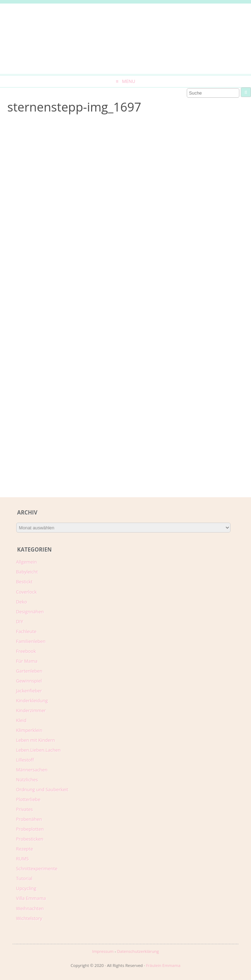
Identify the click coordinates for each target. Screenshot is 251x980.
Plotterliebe (28, 799)
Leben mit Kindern (36, 740)
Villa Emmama (31, 898)
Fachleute (26, 631)
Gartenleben (29, 671)
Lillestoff (25, 760)
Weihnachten (30, 908)
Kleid (21, 720)
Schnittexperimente (37, 868)
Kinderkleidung (32, 701)
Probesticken (30, 839)
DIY (20, 621)
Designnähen (30, 612)
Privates (25, 809)
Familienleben (31, 641)
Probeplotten (30, 829)
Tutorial (24, 878)
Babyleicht (27, 572)
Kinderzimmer (31, 710)
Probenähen (29, 819)
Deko (22, 602)
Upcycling (26, 888)
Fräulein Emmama (163, 965)
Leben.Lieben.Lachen (38, 750)
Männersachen (32, 770)
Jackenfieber (29, 691)
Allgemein (27, 562)
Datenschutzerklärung (138, 951)
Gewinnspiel (29, 681)
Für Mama (27, 661)
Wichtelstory (29, 918)
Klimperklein (29, 730)
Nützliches (27, 780)
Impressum (103, 951)
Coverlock (26, 592)
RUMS (23, 859)
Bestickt (25, 582)
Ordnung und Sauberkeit (42, 789)
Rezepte (25, 849)
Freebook (26, 651)
